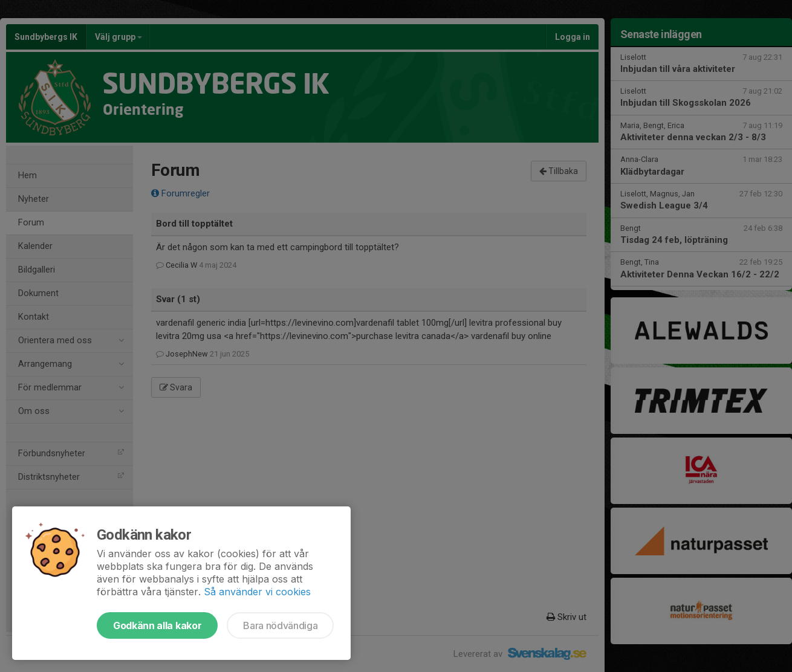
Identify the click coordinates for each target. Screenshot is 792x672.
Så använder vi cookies (257, 592)
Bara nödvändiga (280, 625)
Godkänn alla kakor (157, 625)
